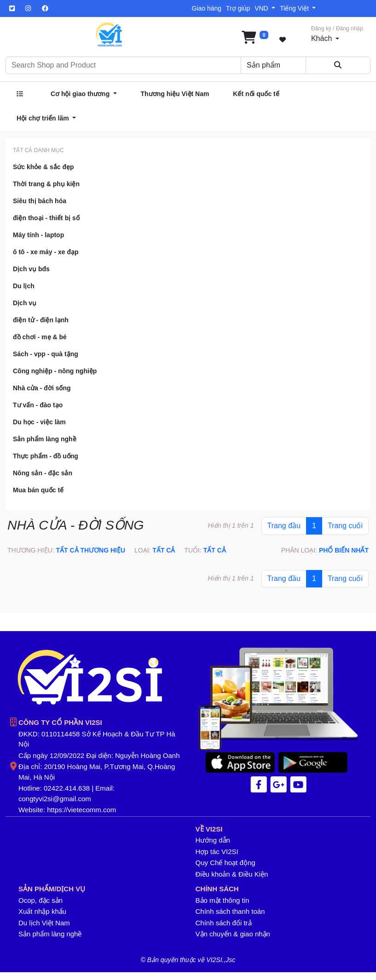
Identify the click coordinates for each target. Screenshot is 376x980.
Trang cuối (345, 526)
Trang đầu (284, 526)
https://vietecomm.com (81, 810)
